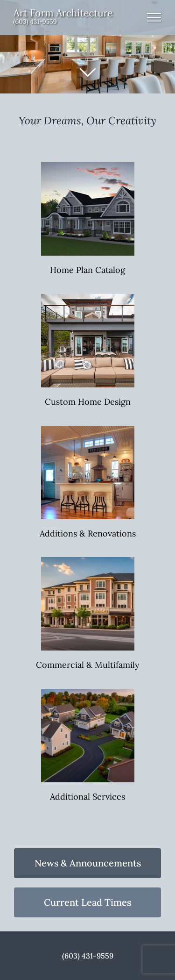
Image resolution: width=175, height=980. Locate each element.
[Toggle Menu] (154, 17)
